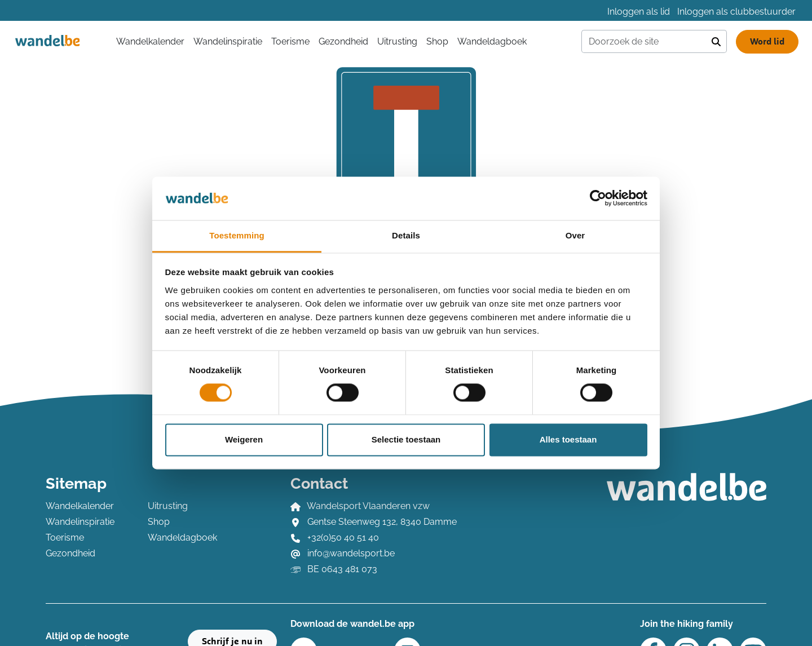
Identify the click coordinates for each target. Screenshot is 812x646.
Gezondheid (343, 41)
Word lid (767, 42)
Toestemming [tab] (237, 235)
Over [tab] (575, 235)
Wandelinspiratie (228, 41)
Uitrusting (397, 41)
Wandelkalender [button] (150, 41)
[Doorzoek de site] (644, 42)
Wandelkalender (80, 506)
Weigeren (244, 439)
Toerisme (290, 41)
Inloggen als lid (639, 12)
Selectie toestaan (406, 439)
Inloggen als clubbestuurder (736, 12)
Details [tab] (406, 235)
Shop (437, 41)
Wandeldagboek (492, 41)
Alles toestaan (568, 439)
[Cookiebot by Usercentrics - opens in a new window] (598, 198)
